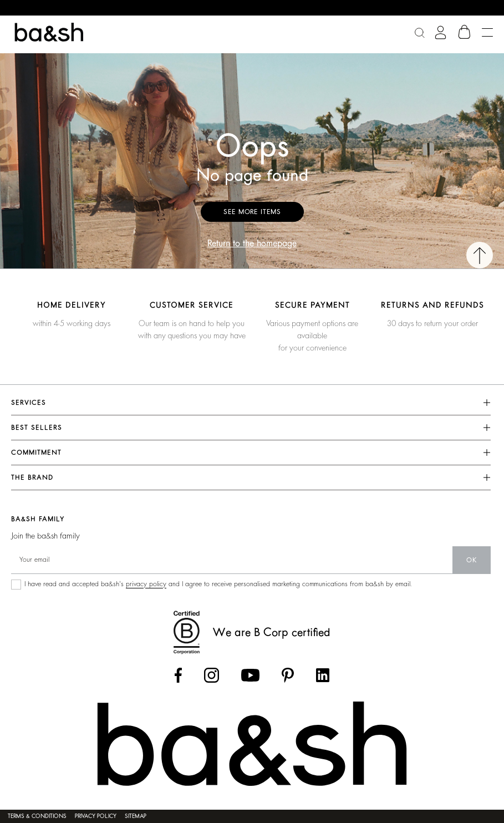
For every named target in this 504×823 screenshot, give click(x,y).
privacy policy (146, 584)
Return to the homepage (252, 243)
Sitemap (136, 816)
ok (472, 560)
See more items (252, 212)
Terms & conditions (37, 816)
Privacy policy (96, 816)
